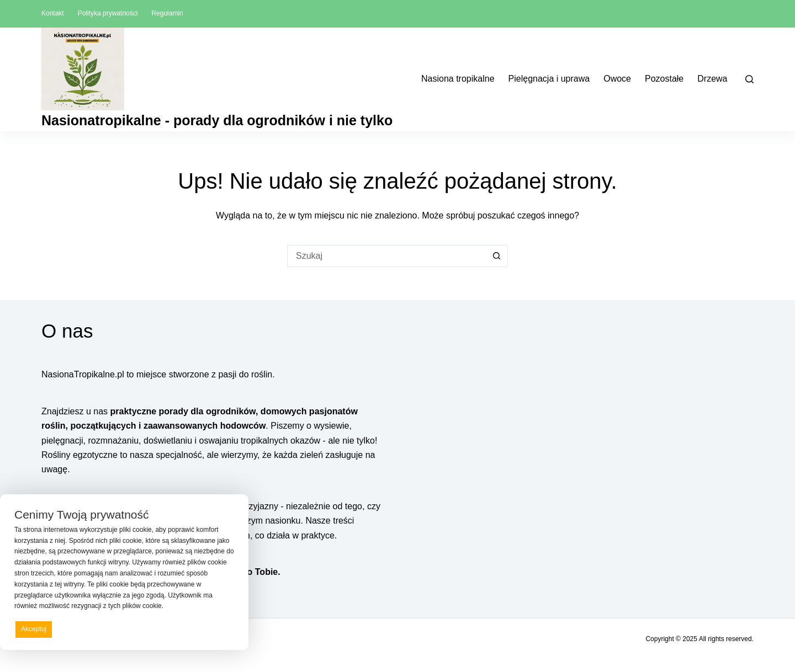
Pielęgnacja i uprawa (549, 79)
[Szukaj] (749, 79)
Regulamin (167, 13)
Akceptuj (34, 629)
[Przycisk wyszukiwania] (497, 256)
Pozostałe (664, 79)
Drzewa (712, 79)
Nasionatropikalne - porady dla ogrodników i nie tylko (217, 120)
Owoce (617, 79)
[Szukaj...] (386, 256)
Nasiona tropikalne (458, 79)
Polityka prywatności (108, 13)
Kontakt (53, 13)
